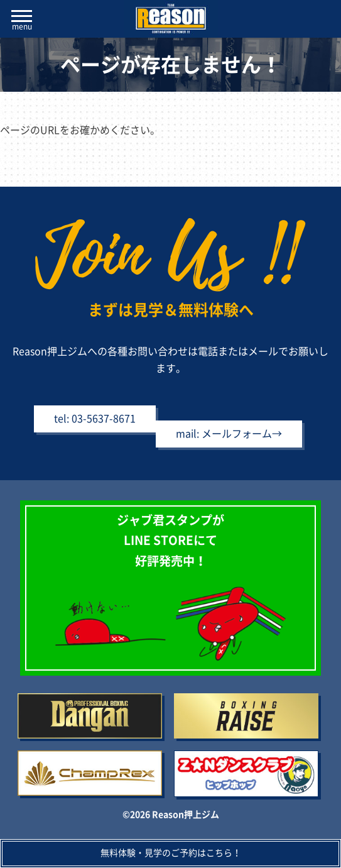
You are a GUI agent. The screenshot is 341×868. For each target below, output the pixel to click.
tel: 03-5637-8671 (95, 419)
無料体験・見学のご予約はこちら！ (171, 853)
